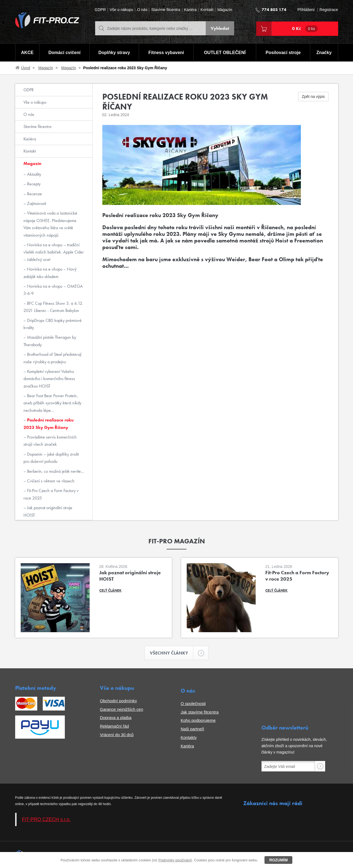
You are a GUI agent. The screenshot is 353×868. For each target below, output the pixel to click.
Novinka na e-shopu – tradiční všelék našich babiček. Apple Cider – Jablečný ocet (54, 252)
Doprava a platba (116, 718)
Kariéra (190, 10)
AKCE (27, 53)
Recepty (33, 184)
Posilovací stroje (283, 53)
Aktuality (34, 174)
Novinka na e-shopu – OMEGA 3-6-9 (53, 290)
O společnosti (193, 703)
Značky (324, 53)
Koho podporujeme (198, 720)
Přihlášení (306, 10)
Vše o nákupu (122, 10)
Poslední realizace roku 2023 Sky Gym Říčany (49, 424)
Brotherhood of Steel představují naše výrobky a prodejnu (52, 358)
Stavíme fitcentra (166, 10)
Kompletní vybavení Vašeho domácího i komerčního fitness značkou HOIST (49, 379)
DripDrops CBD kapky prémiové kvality (53, 324)
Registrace (329, 10)
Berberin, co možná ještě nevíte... (55, 471)
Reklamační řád (114, 726)
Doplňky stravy (114, 53)
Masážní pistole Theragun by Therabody (50, 341)
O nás (142, 10)
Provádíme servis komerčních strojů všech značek (50, 441)
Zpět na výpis (313, 97)
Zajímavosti (36, 203)
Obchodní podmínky (118, 701)
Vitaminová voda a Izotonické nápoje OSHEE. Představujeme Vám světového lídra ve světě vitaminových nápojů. (50, 224)
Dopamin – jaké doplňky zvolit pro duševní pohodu (51, 458)
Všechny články (172, 653)
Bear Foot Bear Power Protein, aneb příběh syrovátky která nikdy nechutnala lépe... (52, 403)
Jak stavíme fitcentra (200, 712)
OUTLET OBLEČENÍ (225, 53)
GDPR (100, 10)
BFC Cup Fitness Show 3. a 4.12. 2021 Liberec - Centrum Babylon (53, 307)
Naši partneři (192, 729)
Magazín (225, 10)
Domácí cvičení (64, 53)
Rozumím (278, 860)
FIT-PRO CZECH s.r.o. (46, 819)
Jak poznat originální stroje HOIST (48, 511)
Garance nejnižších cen (121, 709)
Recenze (34, 194)
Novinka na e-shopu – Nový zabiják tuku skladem (50, 273)
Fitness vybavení (166, 53)
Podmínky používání (175, 860)
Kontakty (189, 737)
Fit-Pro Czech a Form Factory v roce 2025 (51, 494)
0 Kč (305, 29)
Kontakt (207, 10)
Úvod (26, 68)
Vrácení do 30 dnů (117, 735)
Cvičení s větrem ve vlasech (50, 481)
